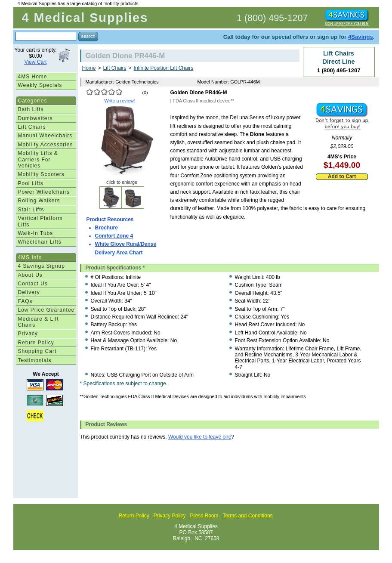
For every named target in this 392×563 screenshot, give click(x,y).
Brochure (106, 228)
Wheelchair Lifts (40, 242)
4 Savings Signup (42, 266)
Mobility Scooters (41, 174)
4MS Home (33, 77)
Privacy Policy (170, 516)
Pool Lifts (31, 183)
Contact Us (33, 284)
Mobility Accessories (46, 145)
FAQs (25, 301)
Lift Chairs (32, 127)
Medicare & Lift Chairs (39, 322)
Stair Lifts (31, 210)
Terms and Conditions (248, 516)
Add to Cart (342, 176)
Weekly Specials (40, 85)
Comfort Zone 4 (114, 236)
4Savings (361, 37)
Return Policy (36, 343)
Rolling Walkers (39, 201)
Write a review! (119, 101)
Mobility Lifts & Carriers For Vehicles (38, 159)
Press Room (204, 516)
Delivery (29, 292)
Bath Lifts (31, 109)
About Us (30, 275)
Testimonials (35, 360)
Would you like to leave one (200, 437)
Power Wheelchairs (44, 192)
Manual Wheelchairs (45, 136)
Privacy (28, 334)
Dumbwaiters (35, 118)
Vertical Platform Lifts (40, 221)
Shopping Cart (37, 351)
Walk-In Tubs (36, 233)
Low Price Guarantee (46, 310)
